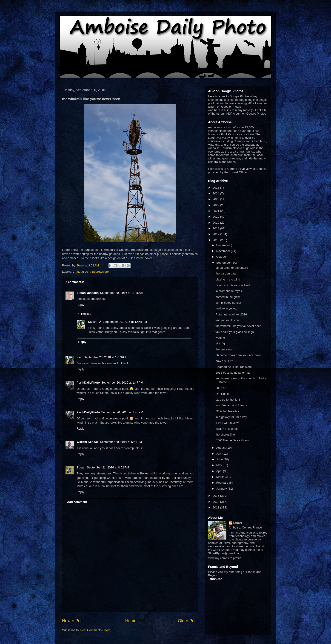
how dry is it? (224, 361)
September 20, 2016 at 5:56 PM (121, 442)
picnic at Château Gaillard (233, 285)
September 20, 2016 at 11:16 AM (122, 293)
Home (131, 621)
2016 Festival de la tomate (233, 373)
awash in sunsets (227, 429)
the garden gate (226, 273)
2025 (216, 188)
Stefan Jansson (88, 293)
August (221, 448)
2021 (216, 211)
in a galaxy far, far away (231, 417)
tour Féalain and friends (231, 405)
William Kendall (88, 442)
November (224, 251)
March (221, 477)
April (220, 471)
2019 (216, 223)
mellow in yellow (226, 308)
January (222, 489)
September (224, 263)
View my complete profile (225, 558)
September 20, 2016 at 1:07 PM (105, 357)
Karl (79, 357)
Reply (80, 305)
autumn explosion (227, 320)
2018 (216, 228)
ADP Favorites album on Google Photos (238, 105)
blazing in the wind (228, 279)
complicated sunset (228, 303)
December (224, 245)
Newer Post (73, 621)
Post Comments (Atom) (96, 630)
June (220, 459)
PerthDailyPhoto (88, 383)
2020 (216, 217)
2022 (216, 205)
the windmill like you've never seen (238, 326)
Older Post (188, 621)
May (220, 465)
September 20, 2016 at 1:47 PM (122, 383)
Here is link (215, 169)
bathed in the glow (228, 297)
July (219, 454)
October (222, 257)
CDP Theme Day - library (232, 440)
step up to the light (228, 400)
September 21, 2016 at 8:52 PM (108, 467)
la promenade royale (229, 291)
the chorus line (225, 435)
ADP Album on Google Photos (246, 114)
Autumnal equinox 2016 (231, 314)
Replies (86, 314)
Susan (81, 467)
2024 (216, 193)
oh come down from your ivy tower (238, 355)
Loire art (221, 388)
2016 (216, 240)
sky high (221, 343)
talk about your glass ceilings (234, 332)
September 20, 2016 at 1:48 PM (122, 412)
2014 (216, 502)
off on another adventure (232, 268)
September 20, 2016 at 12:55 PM (125, 322)
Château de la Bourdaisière (91, 272)
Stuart (92, 322)
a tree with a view (227, 423)
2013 (216, 507)
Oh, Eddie (222, 394)
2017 (216, 234)
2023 (216, 199)
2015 (216, 496)
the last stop (223, 349)
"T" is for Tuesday (227, 411)
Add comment (77, 502)
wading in (222, 338)
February (223, 483)
